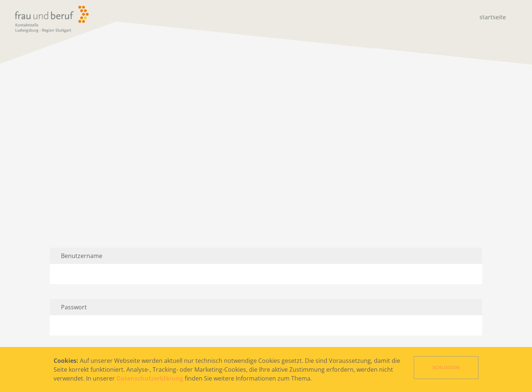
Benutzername (82, 256)
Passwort (74, 307)
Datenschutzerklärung (150, 378)
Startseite (493, 17)
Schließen (446, 367)
